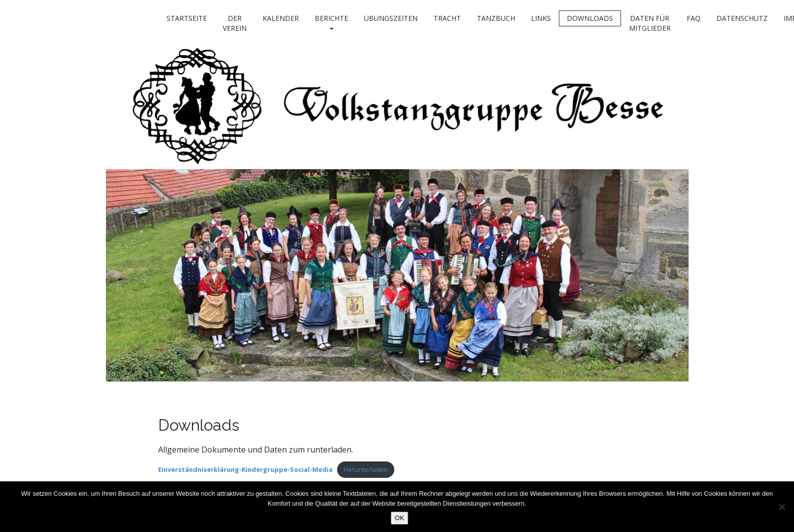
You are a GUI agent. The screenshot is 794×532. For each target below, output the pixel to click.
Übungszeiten (391, 18)
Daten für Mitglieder (650, 23)
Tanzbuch (496, 18)
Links (541, 18)
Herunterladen (366, 469)
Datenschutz (742, 18)
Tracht (447, 18)
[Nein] (782, 507)
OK (399, 518)
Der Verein (235, 23)
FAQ (694, 18)
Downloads (590, 18)
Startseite (187, 18)
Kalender (281, 18)
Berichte (331, 22)
